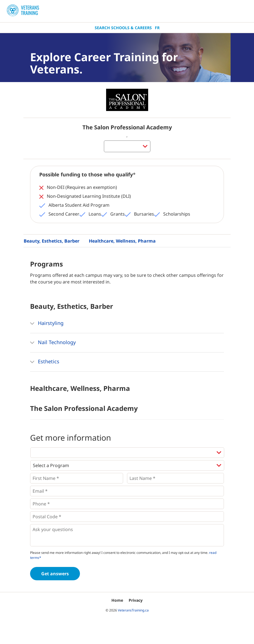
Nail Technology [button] (53, 343)
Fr (157, 28)
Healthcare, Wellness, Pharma (122, 241)
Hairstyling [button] (47, 324)
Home (117, 600)
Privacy (136, 600)
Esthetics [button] (45, 362)
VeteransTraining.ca (133, 610)
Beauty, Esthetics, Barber (52, 241)
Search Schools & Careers (123, 28)
